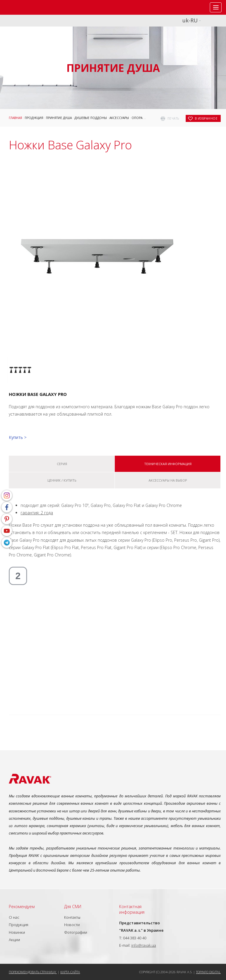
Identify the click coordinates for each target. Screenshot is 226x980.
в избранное (206, 118)
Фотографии (76, 932)
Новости (72, 925)
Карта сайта (70, 972)
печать (173, 118)
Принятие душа (59, 118)
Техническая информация (168, 464)
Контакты (72, 917)
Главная (15, 118)
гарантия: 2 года (37, 513)
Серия (62, 464)
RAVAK (22, 7)
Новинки (17, 932)
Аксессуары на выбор (168, 480)
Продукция (34, 118)
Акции (14, 940)
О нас (14, 917)
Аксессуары (119, 118)
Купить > (18, 437)
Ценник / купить (62, 480)
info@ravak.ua (144, 945)
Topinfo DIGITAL (208, 972)
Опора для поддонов (150, 118)
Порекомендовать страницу (33, 972)
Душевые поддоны (91, 118)
